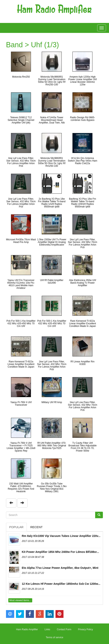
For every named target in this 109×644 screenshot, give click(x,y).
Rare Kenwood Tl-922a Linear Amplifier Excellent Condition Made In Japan (83, 323)
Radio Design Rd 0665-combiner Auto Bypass (83, 119)
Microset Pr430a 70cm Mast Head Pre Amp (21, 241)
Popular (16, 527)
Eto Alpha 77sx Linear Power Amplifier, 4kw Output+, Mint (60, 568)
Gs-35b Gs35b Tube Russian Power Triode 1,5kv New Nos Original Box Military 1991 (52, 488)
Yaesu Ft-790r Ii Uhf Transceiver (21, 404)
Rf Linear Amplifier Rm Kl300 (82, 363)
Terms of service (54, 637)
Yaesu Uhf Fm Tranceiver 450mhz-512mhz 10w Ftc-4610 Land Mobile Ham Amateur (21, 284)
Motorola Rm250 (21, 77)
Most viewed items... (20, 600)
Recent (37, 527)
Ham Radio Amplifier (27, 629)
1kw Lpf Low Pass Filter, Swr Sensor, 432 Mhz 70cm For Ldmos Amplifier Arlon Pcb (21, 162)
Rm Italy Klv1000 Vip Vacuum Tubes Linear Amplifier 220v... (61, 536)
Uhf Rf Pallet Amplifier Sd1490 (52, 282)
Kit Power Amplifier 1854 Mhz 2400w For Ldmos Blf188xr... (60, 552)
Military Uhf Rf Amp (52, 402)
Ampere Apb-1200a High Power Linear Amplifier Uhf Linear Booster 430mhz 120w (82, 81)
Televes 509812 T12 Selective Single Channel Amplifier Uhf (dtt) (21, 120)
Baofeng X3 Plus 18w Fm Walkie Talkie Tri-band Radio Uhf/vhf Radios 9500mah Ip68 (83, 203)
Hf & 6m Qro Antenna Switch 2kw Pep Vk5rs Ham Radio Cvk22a (83, 161)
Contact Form (64, 629)
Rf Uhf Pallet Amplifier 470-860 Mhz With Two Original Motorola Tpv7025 (52, 446)
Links (47, 629)
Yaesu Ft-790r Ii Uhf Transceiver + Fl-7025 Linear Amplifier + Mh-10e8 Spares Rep (21, 447)
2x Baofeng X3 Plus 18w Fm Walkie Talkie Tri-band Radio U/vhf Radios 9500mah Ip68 (52, 203)
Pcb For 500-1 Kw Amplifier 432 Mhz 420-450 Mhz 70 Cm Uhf (21, 323)
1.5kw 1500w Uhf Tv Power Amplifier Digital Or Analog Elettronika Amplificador (52, 242)
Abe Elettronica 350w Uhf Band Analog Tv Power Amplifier (83, 283)
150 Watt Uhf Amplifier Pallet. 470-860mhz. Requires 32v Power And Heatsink (21, 488)
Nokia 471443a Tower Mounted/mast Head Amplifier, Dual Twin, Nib (52, 120)
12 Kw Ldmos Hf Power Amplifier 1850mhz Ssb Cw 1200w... (61, 584)
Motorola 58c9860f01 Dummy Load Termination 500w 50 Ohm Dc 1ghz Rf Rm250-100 (52, 81)
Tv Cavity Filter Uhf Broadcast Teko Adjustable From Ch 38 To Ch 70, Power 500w (83, 447)
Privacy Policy (86, 629)
